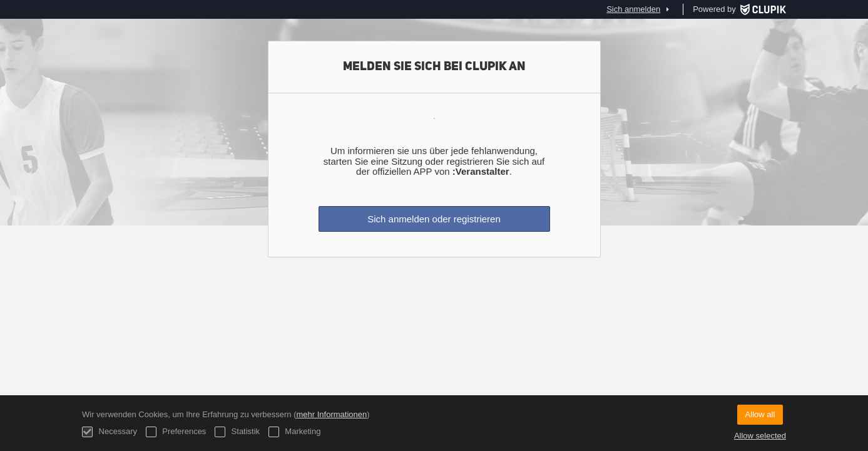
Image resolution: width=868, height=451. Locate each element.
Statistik (237, 432)
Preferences (176, 432)
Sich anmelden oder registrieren (434, 219)
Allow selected (760, 436)
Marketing (295, 432)
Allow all (760, 414)
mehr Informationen (331, 414)
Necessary (110, 432)
